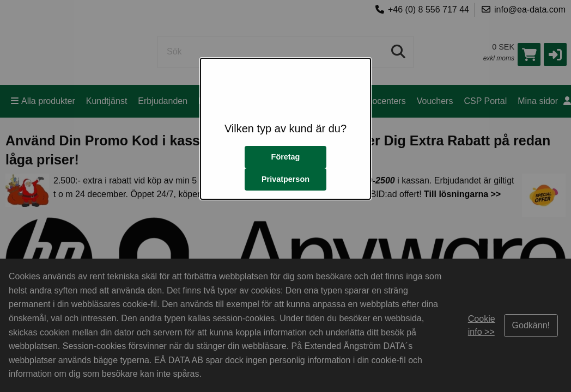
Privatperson (285, 179)
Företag (286, 157)
